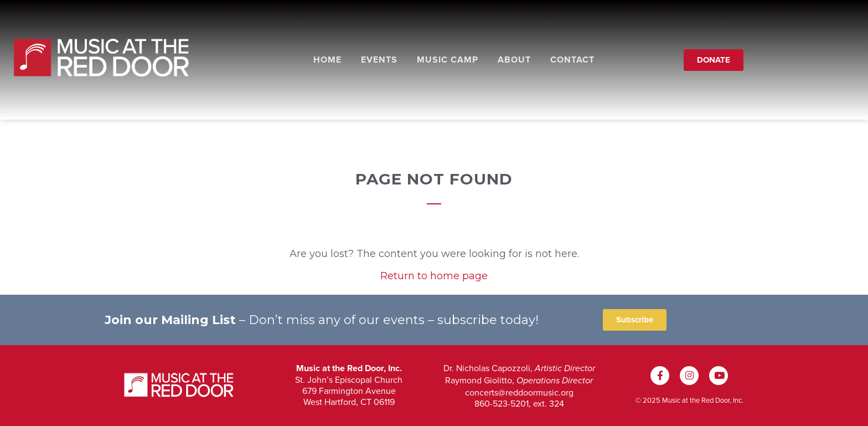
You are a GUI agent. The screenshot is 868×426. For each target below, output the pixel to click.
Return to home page (434, 276)
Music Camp (448, 60)
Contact (572, 60)
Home (327, 60)
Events (379, 60)
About (514, 60)
